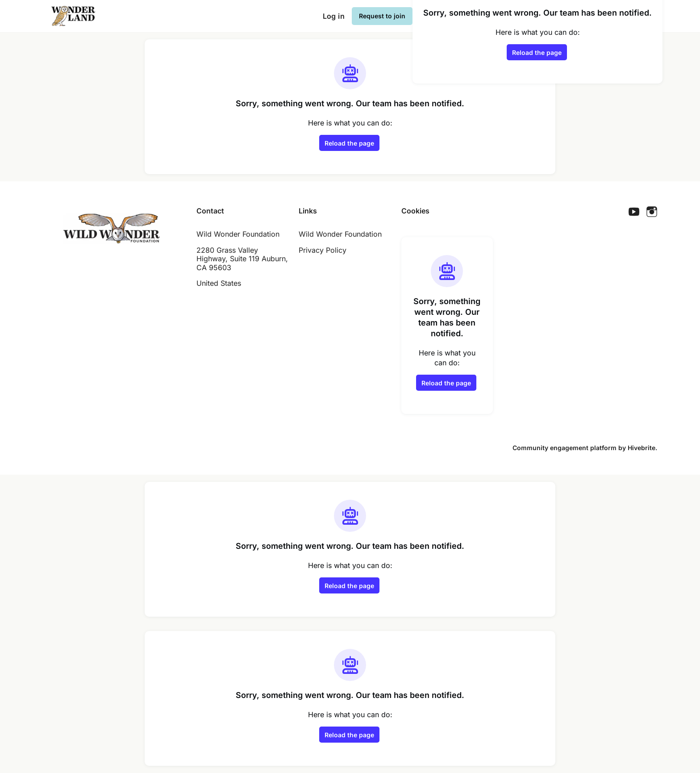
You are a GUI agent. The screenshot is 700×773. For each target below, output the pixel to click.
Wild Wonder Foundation (340, 234)
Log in (334, 16)
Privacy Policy (323, 250)
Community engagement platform (565, 448)
